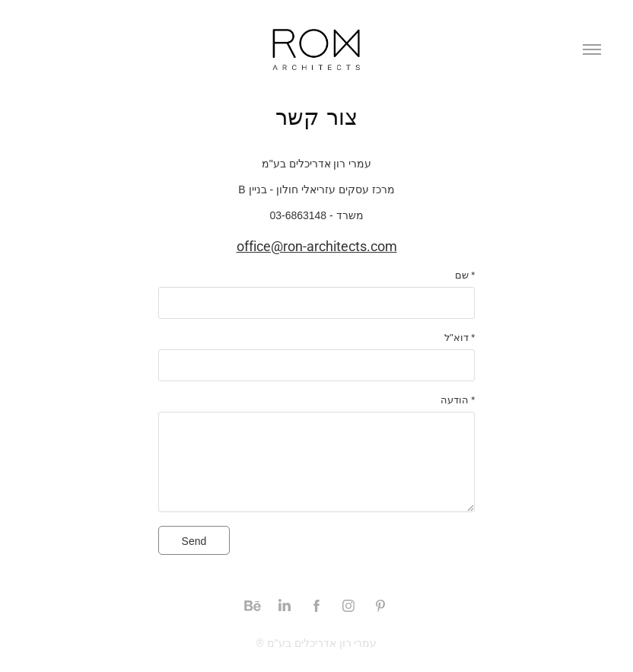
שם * (465, 275)
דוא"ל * (460, 338)
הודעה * (458, 400)
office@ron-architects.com (317, 246)
